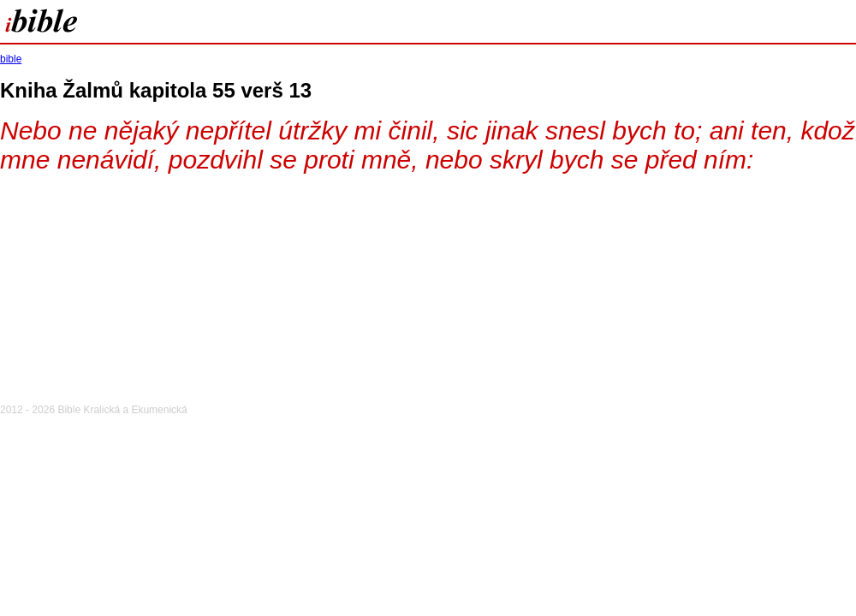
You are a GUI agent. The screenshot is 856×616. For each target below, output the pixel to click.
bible (11, 59)
